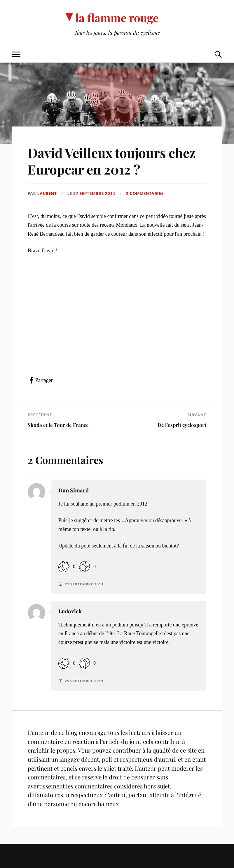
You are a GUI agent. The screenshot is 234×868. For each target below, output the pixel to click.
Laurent (47, 193)
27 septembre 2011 (94, 193)
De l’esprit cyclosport (182, 425)
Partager (44, 380)
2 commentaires (145, 193)
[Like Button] (64, 567)
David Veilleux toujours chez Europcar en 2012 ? (112, 161)
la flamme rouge (117, 18)
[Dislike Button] (84, 567)
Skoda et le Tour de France (58, 425)
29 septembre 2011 (84, 681)
